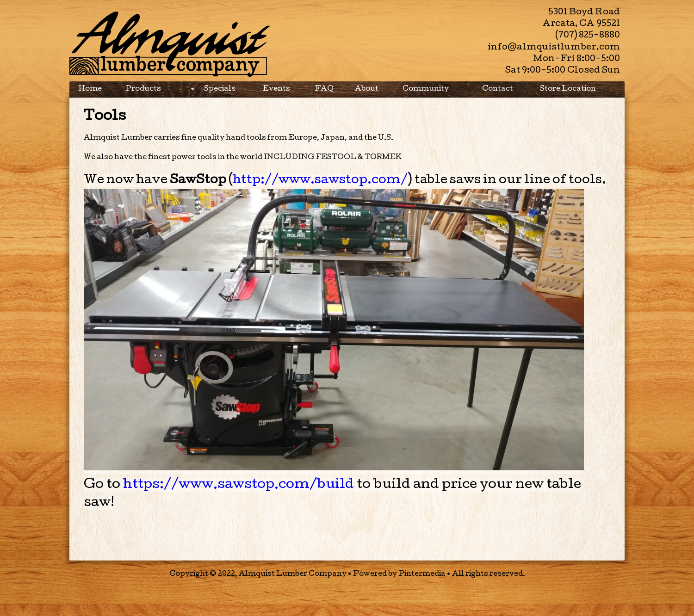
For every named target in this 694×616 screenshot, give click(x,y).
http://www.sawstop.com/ (320, 181)
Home (90, 89)
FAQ (324, 89)
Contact (498, 89)
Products (158, 92)
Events (276, 89)
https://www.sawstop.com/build (239, 485)
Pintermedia (422, 574)
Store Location (568, 89)
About (367, 89)
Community (426, 89)
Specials (220, 89)
